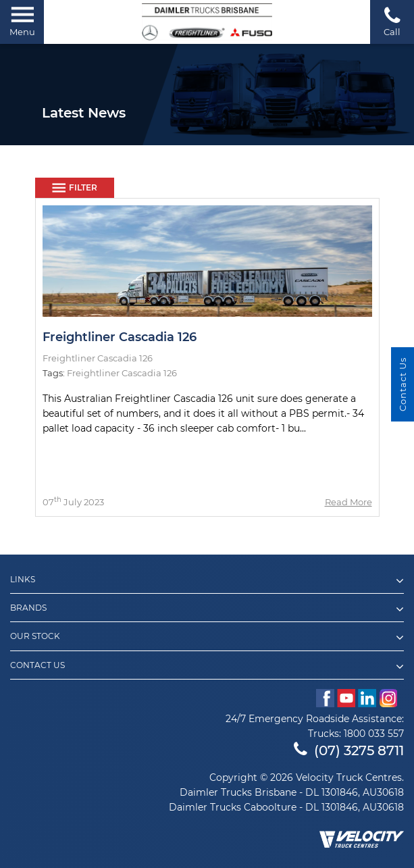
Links (207, 581)
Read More (348, 502)
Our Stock (207, 638)
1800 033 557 (374, 734)
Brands (207, 609)
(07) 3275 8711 (349, 750)
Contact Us (207, 667)
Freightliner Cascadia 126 (120, 337)
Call (392, 21)
